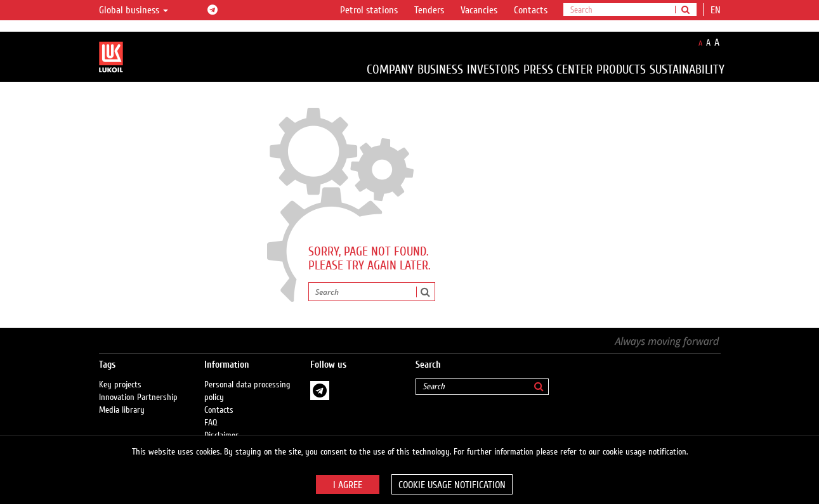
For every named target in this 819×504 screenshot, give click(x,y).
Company (390, 69)
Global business (134, 10)
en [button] (717, 10)
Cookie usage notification (452, 485)
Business (440, 69)
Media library (122, 410)
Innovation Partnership (138, 397)
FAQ (211, 423)
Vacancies (479, 10)
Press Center (558, 69)
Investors (493, 69)
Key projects (120, 385)
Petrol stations (369, 10)
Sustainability (687, 69)
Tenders (429, 10)
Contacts (531, 10)
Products (621, 69)
